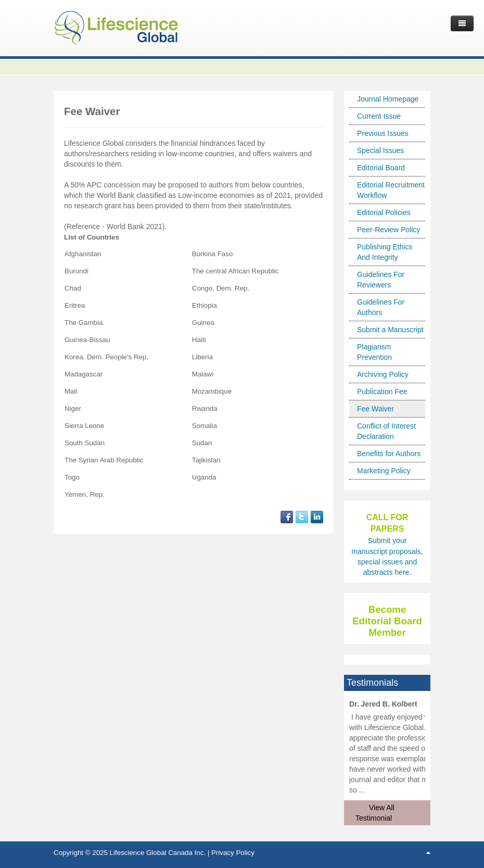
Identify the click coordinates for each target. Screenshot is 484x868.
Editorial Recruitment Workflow (391, 190)
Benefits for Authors (389, 454)
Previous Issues (383, 133)
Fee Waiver (375, 409)
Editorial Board (381, 168)
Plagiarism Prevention (374, 352)
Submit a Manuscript (390, 330)
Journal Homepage (388, 99)
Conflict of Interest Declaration (386, 431)
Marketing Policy (384, 471)
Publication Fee (382, 392)
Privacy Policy (233, 853)
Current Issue (379, 116)
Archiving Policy (383, 374)
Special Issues (380, 150)
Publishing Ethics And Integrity (385, 252)
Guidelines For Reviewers (381, 280)
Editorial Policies (384, 212)
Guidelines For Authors (381, 307)
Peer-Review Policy (389, 230)
